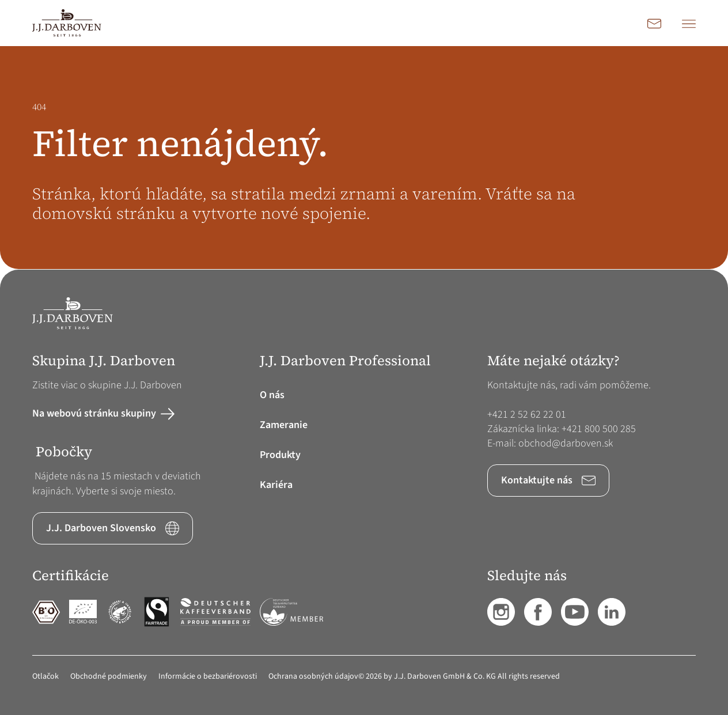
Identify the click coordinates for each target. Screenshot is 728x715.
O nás (272, 395)
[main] (364, 158)
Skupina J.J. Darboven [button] (104, 361)
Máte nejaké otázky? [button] (553, 361)
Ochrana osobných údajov (313, 676)
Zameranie (284, 425)
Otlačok (45, 676)
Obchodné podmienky (109, 676)
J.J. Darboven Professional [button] (345, 361)
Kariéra (276, 485)
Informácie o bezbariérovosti (208, 676)
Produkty (280, 455)
